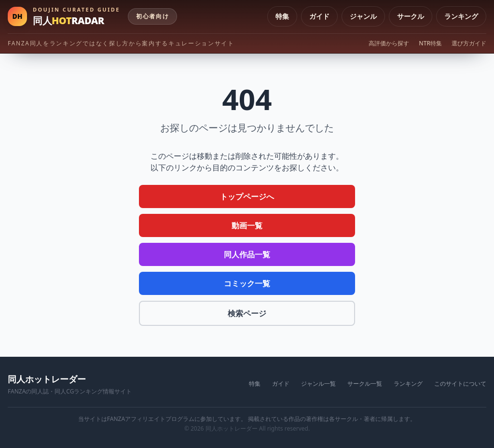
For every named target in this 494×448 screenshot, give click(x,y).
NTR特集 (430, 43)
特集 (282, 16)
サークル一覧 (365, 384)
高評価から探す (389, 43)
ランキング (461, 16)
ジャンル (363, 16)
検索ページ (247, 313)
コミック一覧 (247, 283)
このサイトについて (460, 384)
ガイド (319, 16)
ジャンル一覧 (318, 384)
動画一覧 (247, 225)
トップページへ (247, 196)
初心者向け (152, 16)
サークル (411, 16)
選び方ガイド (469, 43)
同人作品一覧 (247, 254)
